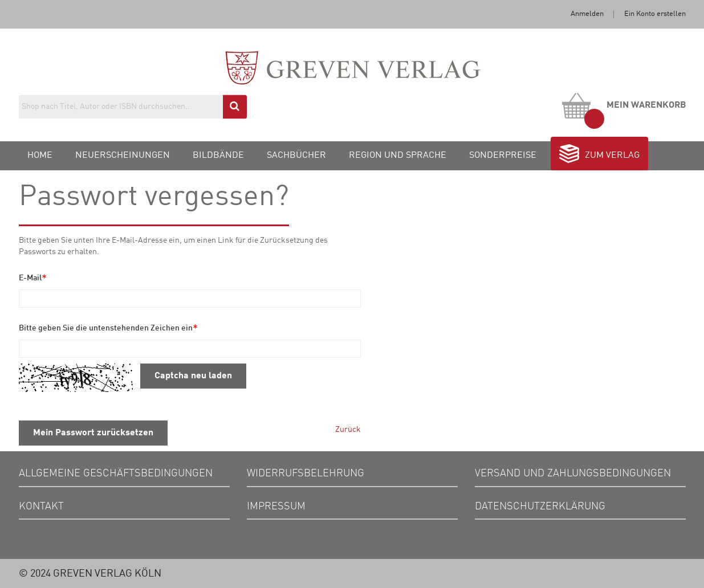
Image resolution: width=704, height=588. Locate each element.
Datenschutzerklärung (540, 507)
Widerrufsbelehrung (306, 473)
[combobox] (133, 107)
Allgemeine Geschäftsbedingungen (116, 473)
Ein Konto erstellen (655, 14)
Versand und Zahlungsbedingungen (573, 473)
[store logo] (352, 79)
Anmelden (587, 14)
